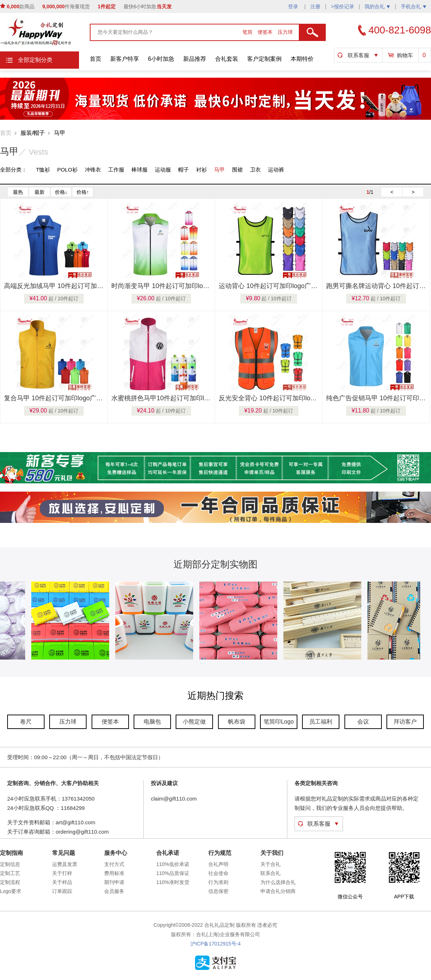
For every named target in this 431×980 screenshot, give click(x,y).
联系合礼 (270, 873)
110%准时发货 (173, 882)
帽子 (184, 170)
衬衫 (201, 170)
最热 (18, 192)
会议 (363, 722)
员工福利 (321, 722)
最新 (40, 192)
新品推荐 (195, 59)
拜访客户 (405, 722)
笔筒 (248, 32)
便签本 (266, 32)
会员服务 (114, 891)
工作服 (116, 170)
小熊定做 (194, 722)
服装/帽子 (33, 133)
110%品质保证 (173, 873)
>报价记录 (343, 6)
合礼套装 (227, 59)
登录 (294, 6)
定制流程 (10, 882)
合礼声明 (218, 864)
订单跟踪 (62, 891)
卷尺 (26, 722)
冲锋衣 (93, 170)
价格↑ (83, 192)
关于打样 (62, 873)
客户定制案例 (264, 59)
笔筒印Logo (279, 722)
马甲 (60, 133)
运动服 (163, 170)
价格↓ (61, 192)
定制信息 (10, 864)
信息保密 (218, 891)
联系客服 (358, 55)
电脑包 (152, 722)
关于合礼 (270, 864)
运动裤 (276, 170)
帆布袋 (237, 722)
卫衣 (255, 170)
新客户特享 (125, 59)
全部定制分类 (35, 60)
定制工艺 (10, 873)
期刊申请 (114, 882)
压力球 (285, 32)
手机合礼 (414, 6)
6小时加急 (161, 59)
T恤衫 (43, 170)
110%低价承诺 (173, 864)
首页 (96, 59)
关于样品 (62, 882)
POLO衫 (67, 170)
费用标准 (114, 873)
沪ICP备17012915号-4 (215, 944)
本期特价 (302, 59)
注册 (315, 6)
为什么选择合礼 (278, 882)
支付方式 (114, 864)
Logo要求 (11, 891)
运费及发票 (65, 864)
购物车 (405, 55)
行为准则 (218, 882)
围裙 (237, 170)
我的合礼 (377, 6)
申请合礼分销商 (278, 891)
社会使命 (218, 873)
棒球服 (140, 170)
